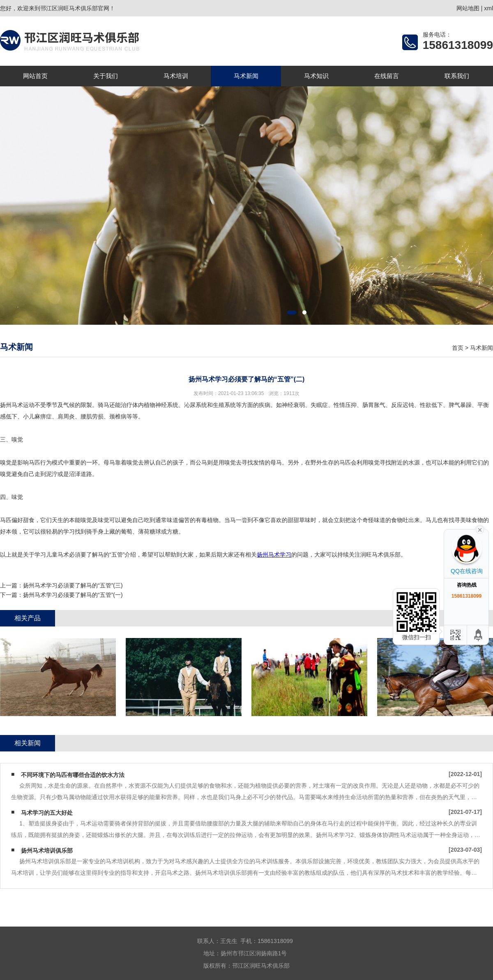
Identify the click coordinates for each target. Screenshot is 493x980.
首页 (458, 348)
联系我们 (457, 76)
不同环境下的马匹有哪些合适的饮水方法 (73, 775)
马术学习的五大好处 (47, 813)
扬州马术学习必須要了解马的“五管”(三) (73, 585)
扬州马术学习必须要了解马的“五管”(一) (73, 595)
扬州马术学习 (274, 555)
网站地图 (468, 8)
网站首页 (35, 76)
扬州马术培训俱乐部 (47, 851)
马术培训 (176, 76)
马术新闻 (246, 76)
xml (488, 8)
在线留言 (387, 76)
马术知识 (316, 76)
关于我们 (106, 76)
